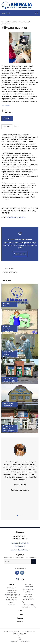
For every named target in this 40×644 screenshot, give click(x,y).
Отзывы (20, 614)
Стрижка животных (28, 602)
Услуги (12, 585)
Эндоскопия (12, 588)
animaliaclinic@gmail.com (16, 217)
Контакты (20, 532)
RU (17, 579)
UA (23, 579)
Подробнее (6, 105)
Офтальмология (28, 589)
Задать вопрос (20, 254)
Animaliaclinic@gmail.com (20, 543)
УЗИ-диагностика (12, 597)
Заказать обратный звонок (20, 550)
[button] (17, 515)
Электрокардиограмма (12, 595)
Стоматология (28, 597)
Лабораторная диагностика (12, 591)
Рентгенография (12, 600)
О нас (20, 611)
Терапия (12, 602)
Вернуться (7, 269)
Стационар (28, 594)
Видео (16, 127)
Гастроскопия (28, 604)
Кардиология (28, 592)
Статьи (20, 622)
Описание (7, 127)
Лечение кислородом (28, 607)
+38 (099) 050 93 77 (20, 536)
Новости (20, 618)
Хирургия (12, 605)
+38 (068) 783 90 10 (20, 539)
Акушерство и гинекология (28, 586)
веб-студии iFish (25, 641)
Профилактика (28, 599)
